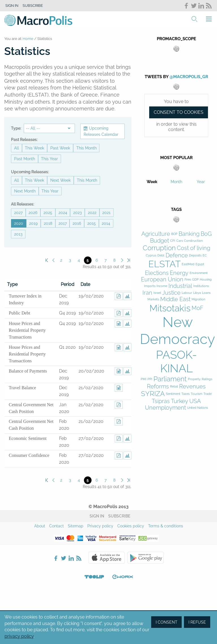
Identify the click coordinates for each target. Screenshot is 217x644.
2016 (77, 223)
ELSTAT (164, 264)
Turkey (180, 401)
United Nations (198, 408)
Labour (187, 293)
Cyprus (151, 255)
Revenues (192, 387)
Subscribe (33, 6)
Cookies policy (131, 526)
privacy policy (19, 636)
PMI (144, 379)
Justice (171, 293)
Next (122, 260)
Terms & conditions (166, 526)
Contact (57, 526)
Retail (174, 387)
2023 (77, 213)
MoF (198, 308)
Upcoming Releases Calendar (101, 131)
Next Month (25, 191)
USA (195, 401)
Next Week (60, 180)
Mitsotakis (170, 308)
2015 (92, 223)
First (47, 260)
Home (28, 39)
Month (176, 182)
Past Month (25, 159)
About (40, 526)
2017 (63, 223)
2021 (106, 213)
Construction (193, 241)
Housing (206, 280)
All (17, 148)
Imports (150, 286)
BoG (206, 234)
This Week (34, 148)
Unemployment (165, 408)
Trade (208, 394)
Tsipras (161, 401)
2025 (48, 213)
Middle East (175, 299)
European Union (162, 280)
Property (194, 379)
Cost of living (194, 248)
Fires (188, 280)
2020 (19, 223)
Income (162, 286)
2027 (18, 213)
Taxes (185, 394)
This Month (86, 148)
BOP (174, 234)
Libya (197, 293)
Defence (177, 255)
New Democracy (177, 330)
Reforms (158, 387)
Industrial (180, 286)
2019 (33, 223)
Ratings (207, 379)
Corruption (159, 248)
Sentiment (173, 394)
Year (201, 182)
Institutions (201, 286)
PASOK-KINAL (176, 361)
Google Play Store (146, 558)
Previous (53, 260)
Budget (160, 241)
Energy (179, 273)
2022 (92, 213)
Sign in (12, 6)
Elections (157, 273)
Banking (189, 234)
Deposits (195, 255)
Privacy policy (100, 526)
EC (205, 255)
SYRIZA (153, 394)
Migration (198, 299)
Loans (206, 293)
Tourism (197, 394)
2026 (33, 213)
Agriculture (156, 234)
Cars (180, 241)
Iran (147, 293)
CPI (173, 241)
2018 (48, 223)
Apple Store (107, 558)
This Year (49, 159)
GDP (195, 280)
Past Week (60, 148)
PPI (150, 379)
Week (152, 182)
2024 (63, 213)
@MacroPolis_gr (189, 77)
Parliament (170, 379)
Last (129, 260)
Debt (161, 255)
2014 (106, 223)
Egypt (200, 264)
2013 (18, 234)
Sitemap (76, 526)
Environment (199, 273)
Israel (157, 293)
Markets (153, 299)
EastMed (188, 264)
